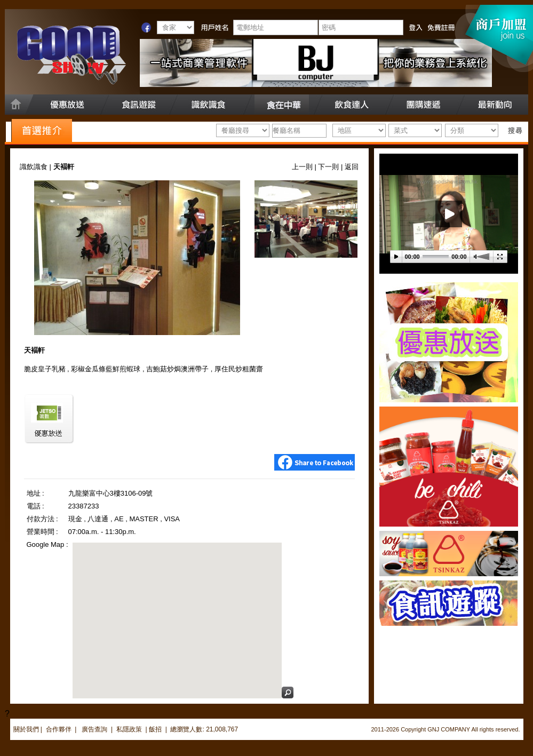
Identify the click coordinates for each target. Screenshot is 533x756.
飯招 (155, 729)
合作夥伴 (59, 729)
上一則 (302, 167)
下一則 (328, 167)
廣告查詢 (95, 729)
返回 (352, 167)
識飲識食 (34, 167)
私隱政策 (129, 729)
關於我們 (26, 729)
